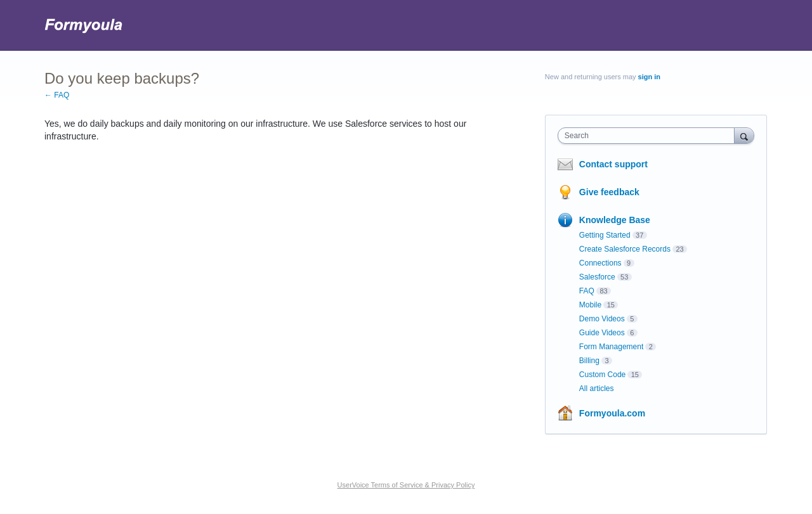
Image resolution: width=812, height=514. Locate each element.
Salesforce (597, 277)
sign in (649, 77)
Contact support (613, 164)
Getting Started (605, 235)
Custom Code (602, 375)
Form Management (611, 347)
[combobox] (649, 136)
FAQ (587, 291)
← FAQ (57, 95)
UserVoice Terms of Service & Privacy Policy (406, 485)
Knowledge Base (615, 220)
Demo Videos (602, 319)
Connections (600, 263)
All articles (597, 389)
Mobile (590, 305)
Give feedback (609, 192)
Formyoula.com (612, 413)
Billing (589, 361)
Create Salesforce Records (625, 249)
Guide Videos (602, 333)
